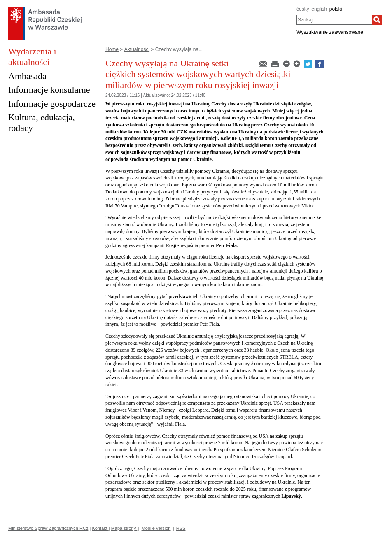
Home (112, 49)
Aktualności (137, 49)
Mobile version (156, 528)
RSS (181, 528)
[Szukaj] (377, 20)
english (319, 9)
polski (336, 9)
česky (303, 9)
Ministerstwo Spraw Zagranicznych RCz (48, 528)
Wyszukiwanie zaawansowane (330, 32)
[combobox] (334, 20)
